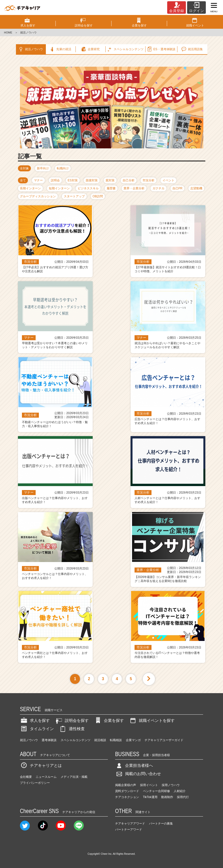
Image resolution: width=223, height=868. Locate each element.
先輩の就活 (60, 49)
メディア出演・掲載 (74, 777)
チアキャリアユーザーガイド (164, 740)
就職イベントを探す (152, 721)
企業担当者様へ (134, 765)
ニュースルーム (46, 777)
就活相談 (100, 740)
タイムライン (37, 729)
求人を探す (35, 721)
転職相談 (116, 740)
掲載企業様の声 (126, 785)
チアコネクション (127, 797)
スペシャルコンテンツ (75, 740)
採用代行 (183, 797)
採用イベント (149, 785)
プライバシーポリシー (35, 783)
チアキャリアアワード (130, 824)
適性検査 (72, 729)
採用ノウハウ (171, 785)
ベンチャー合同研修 (156, 791)
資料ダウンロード (127, 791)
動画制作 (167, 797)
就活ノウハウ (30, 49)
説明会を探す (72, 721)
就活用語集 (192, 49)
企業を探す (109, 721)
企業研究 (90, 49)
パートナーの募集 (161, 824)
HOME (8, 32)
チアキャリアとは (41, 765)
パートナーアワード (129, 830)
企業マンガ (133, 740)
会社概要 (26, 777)
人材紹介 (180, 791)
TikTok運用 (150, 797)
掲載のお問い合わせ (138, 774)
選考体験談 (49, 740)
